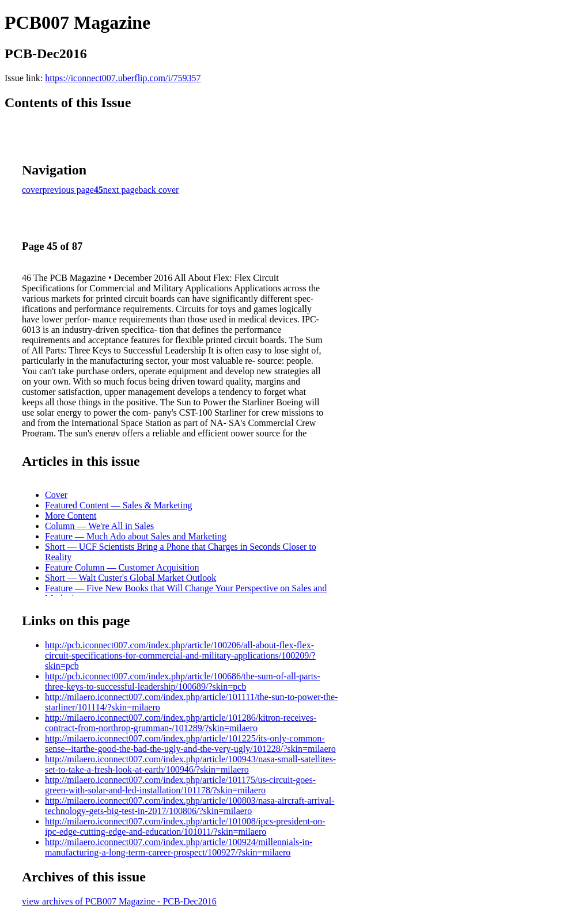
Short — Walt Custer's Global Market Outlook (130, 578)
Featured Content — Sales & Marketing (119, 505)
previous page (68, 190)
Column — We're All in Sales (99, 526)
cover (32, 190)
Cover (56, 495)
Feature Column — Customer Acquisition (122, 567)
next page (121, 190)
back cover (159, 190)
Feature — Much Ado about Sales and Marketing (136, 536)
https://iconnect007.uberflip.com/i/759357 (123, 78)
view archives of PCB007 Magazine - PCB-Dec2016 (119, 901)
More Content (71, 516)
